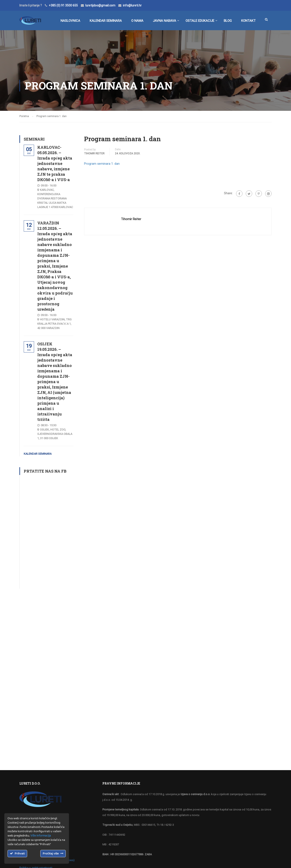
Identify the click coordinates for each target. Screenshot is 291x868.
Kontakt (248, 21)
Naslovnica (70, 21)
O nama (137, 21)
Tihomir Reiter (94, 154)
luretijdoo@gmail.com (100, 5)
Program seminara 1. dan (102, 164)
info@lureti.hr (132, 5)
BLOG (228, 21)
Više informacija (41, 836)
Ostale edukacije (200, 21)
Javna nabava (164, 21)
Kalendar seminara (106, 21)
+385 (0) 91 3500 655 (63, 5)
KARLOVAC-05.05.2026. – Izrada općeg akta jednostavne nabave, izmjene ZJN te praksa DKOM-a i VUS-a (55, 163)
